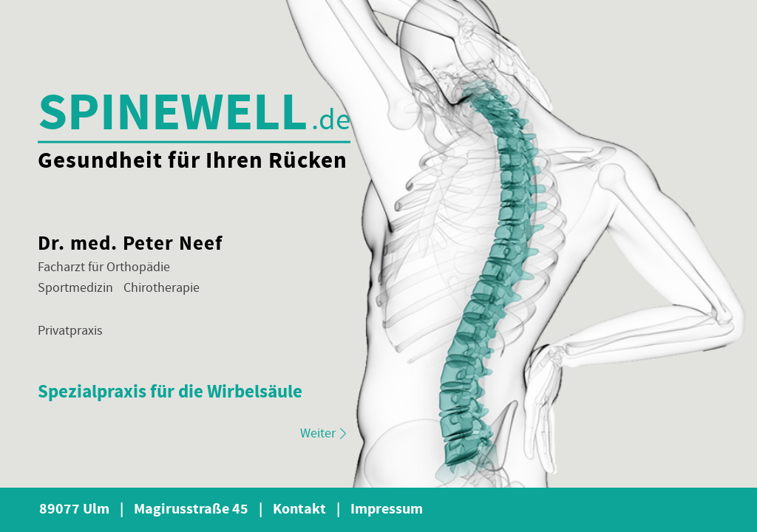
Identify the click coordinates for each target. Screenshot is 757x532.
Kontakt (306, 509)
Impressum (387, 509)
